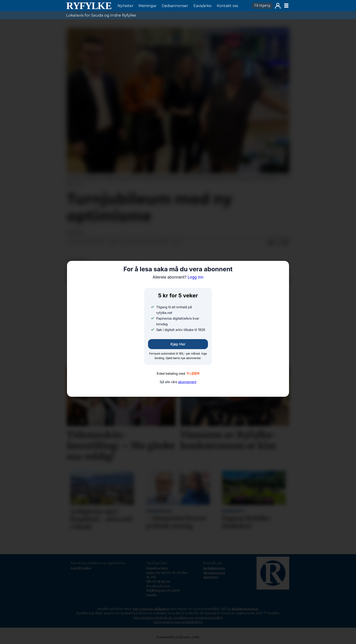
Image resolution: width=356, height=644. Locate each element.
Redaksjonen (214, 568)
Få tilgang (262, 5)
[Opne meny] (286, 6)
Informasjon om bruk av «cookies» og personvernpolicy (178, 618)
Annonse (211, 577)
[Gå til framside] (89, 6)
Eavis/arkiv (203, 6)
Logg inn (278, 6)
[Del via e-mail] (285, 242)
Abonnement (214, 573)
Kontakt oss (227, 6)
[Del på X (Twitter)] (278, 242)
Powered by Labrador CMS (178, 637)
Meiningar (148, 6)
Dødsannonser (175, 6)
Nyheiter (126, 6)
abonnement (187, 382)
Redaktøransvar (245, 609)
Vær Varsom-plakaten (151, 609)
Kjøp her (178, 344)
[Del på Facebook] (271, 242)
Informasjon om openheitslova (178, 622)
